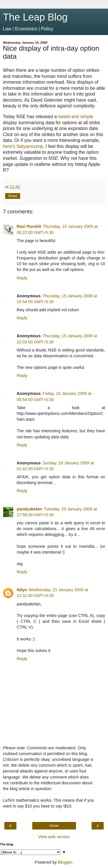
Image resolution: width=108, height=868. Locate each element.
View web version (54, 837)
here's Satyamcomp (23, 146)
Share (13, 196)
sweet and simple (76, 117)
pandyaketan (29, 509)
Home (54, 826)
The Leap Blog (35, 17)
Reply (22, 278)
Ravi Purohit (29, 226)
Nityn (22, 590)
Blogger (65, 862)
